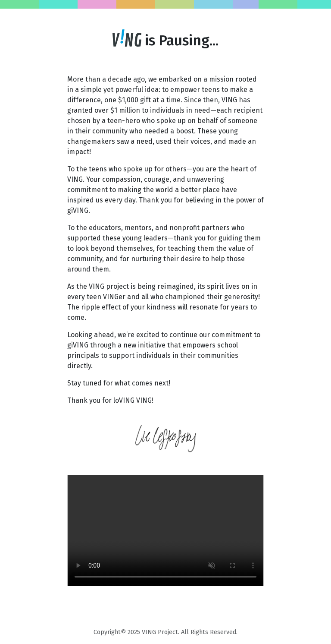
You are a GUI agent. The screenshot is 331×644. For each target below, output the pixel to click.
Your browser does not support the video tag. (165, 531)
